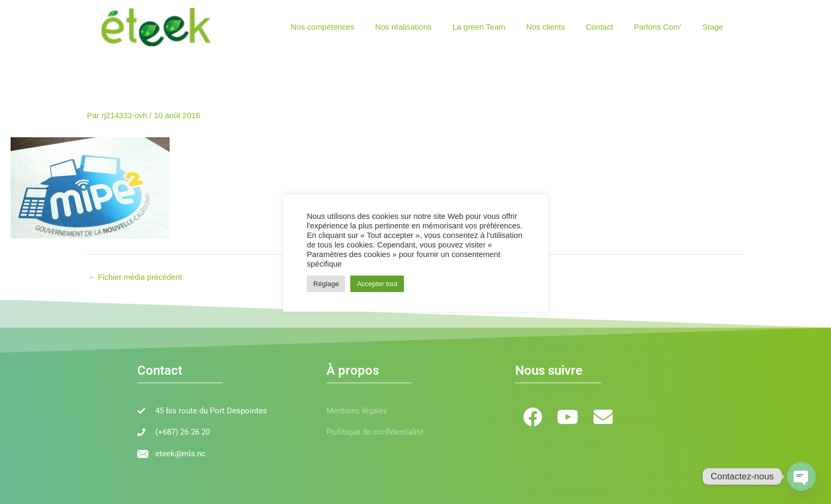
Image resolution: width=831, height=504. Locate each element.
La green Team (501, 27)
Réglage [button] (326, 284)
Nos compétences (354, 27)
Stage (715, 27)
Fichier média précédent (136, 276)
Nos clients (563, 27)
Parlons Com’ (665, 27)
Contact (612, 27)
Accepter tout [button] (377, 284)
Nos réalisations (430, 27)
